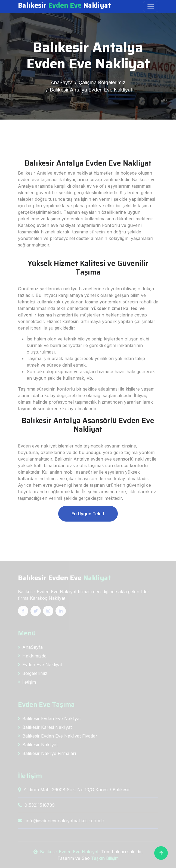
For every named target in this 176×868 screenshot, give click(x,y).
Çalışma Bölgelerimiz (102, 82)
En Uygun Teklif (88, 514)
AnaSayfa (62, 82)
